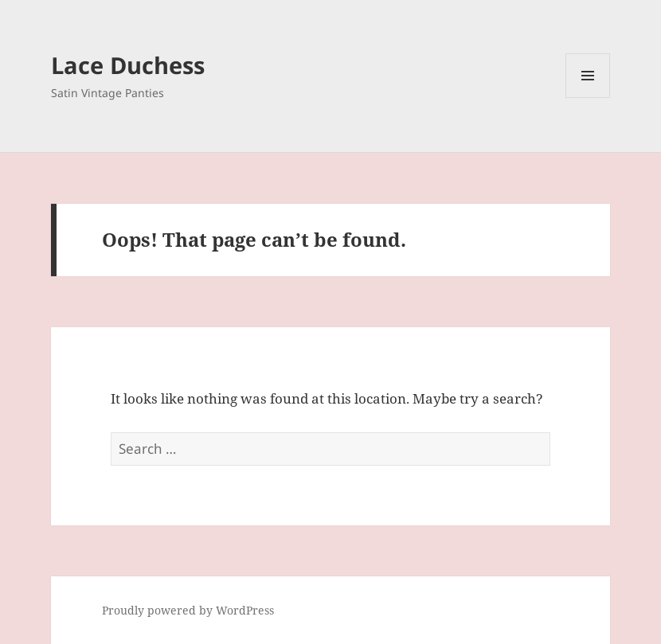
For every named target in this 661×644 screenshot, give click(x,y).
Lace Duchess (128, 65)
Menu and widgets (588, 98)
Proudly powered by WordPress (188, 610)
